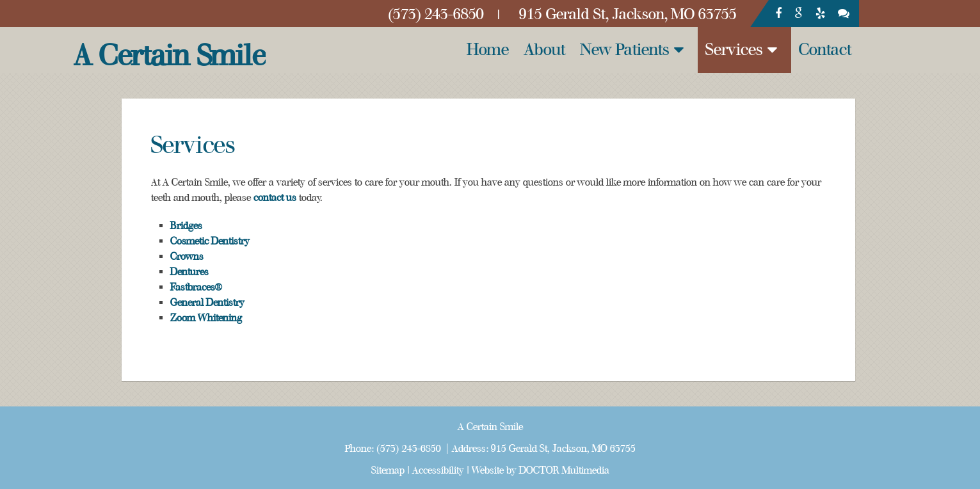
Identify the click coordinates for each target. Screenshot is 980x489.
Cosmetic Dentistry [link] (210, 241)
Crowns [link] (187, 257)
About (545, 50)
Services (734, 50)
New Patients (625, 50)
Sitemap (388, 470)
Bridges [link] (186, 226)
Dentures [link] (189, 272)
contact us (275, 198)
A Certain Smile (170, 56)
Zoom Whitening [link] (206, 318)
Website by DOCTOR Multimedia (541, 470)
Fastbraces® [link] (196, 287)
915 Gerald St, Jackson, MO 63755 (563, 449)
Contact (825, 50)
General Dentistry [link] (207, 303)
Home (488, 50)
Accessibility (438, 470)
